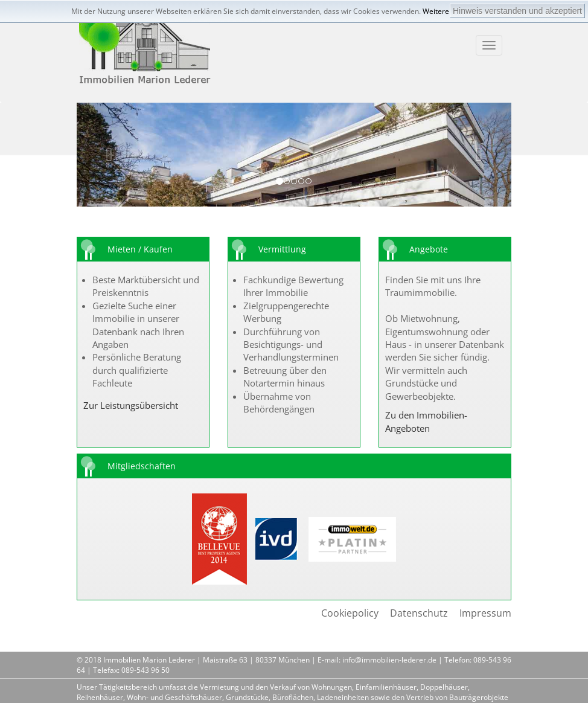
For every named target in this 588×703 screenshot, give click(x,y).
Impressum (485, 613)
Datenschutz (419, 613)
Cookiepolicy (350, 613)
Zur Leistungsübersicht (131, 405)
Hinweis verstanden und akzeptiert (517, 11)
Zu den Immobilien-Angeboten (426, 421)
